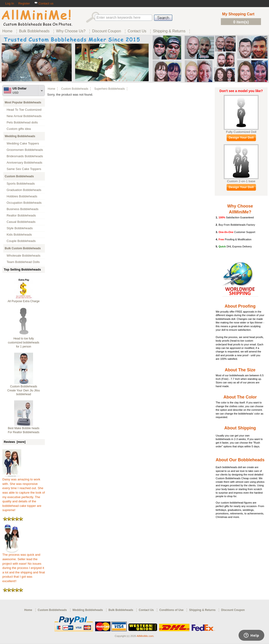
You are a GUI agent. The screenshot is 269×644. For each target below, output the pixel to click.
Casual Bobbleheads (21, 222)
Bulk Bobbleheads (121, 610)
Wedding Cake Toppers (23, 143)
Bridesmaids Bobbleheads (25, 156)
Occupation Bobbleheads (24, 203)
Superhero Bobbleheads (109, 89)
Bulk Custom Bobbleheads (23, 248)
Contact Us (146, 610)
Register (24, 3)
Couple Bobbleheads (21, 241)
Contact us (44, 3)
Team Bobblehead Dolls (23, 262)
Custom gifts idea (19, 129)
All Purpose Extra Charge (23, 301)
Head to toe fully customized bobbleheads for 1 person (24, 343)
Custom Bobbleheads (19, 176)
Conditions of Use (171, 610)
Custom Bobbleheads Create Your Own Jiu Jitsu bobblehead (24, 390)
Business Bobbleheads (23, 209)
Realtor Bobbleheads (21, 215)
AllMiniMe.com (145, 636)
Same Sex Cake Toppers (24, 169)
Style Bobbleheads (20, 228)
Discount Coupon (233, 610)
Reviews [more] (15, 442)
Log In (10, 3)
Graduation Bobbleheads (24, 190)
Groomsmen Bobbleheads (25, 150)
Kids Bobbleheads (19, 235)
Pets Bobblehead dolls (22, 122)
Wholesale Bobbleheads (23, 256)
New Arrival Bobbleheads (24, 116)
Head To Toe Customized (24, 110)
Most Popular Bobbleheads (23, 102)
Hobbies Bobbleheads (22, 196)
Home (51, 89)
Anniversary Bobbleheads (24, 163)
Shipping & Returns (202, 610)
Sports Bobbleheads (21, 184)
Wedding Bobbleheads (20, 136)
